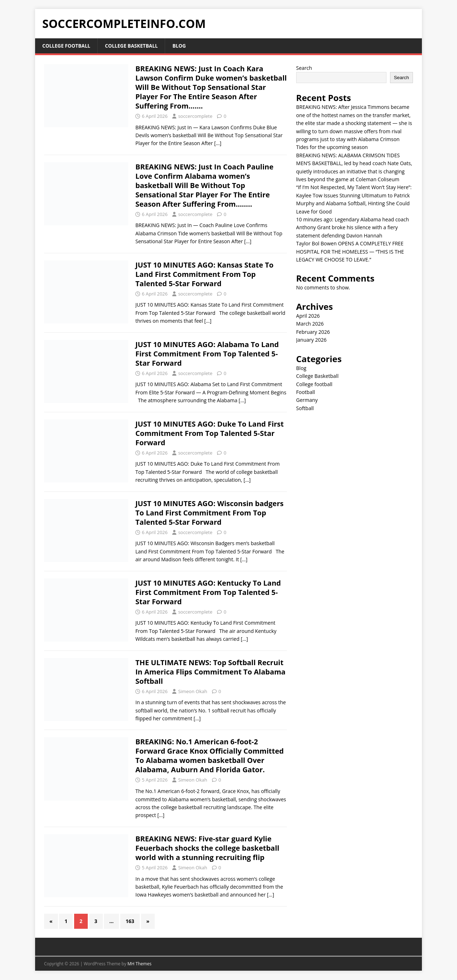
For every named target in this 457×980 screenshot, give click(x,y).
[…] (218, 143)
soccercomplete (195, 116)
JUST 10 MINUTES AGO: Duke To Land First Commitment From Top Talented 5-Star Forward (210, 433)
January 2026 (311, 340)
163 (130, 921)
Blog (183, 46)
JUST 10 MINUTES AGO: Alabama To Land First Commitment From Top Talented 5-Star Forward (207, 354)
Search (304, 68)
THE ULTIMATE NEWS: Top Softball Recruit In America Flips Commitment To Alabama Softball (210, 672)
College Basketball (134, 46)
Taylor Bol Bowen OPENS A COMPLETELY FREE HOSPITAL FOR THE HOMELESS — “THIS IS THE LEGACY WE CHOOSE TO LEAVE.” (350, 252)
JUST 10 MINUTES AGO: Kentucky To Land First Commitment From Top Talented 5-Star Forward (208, 592)
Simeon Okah (193, 691)
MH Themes (139, 964)
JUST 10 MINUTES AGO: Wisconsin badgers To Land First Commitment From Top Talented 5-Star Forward (210, 513)
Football (306, 392)
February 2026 (313, 332)
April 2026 (308, 316)
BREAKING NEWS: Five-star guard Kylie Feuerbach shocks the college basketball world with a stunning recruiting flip (207, 848)
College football (67, 46)
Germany (307, 400)
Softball (305, 408)
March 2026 (310, 324)
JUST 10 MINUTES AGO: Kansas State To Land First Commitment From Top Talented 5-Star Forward (205, 274)
